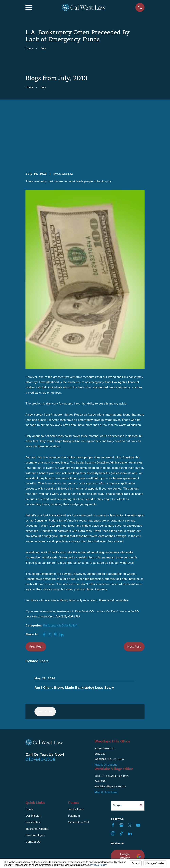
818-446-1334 (40, 707)
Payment (74, 763)
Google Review (130, 803)
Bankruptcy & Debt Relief (60, 573)
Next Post (134, 594)
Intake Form (76, 757)
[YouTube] (138, 772)
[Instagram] (113, 781)
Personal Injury (35, 783)
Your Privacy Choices (72, 857)
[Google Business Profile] (121, 772)
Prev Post (36, 594)
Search (118, 753)
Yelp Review (126, 819)
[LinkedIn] (130, 781)
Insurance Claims (37, 776)
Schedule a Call (79, 770)
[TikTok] (121, 781)
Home (29, 757)
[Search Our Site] (141, 753)
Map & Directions (106, 712)
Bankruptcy (33, 770)
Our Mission (33, 763)
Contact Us (33, 789)
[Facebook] (113, 772)
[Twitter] (130, 772)
